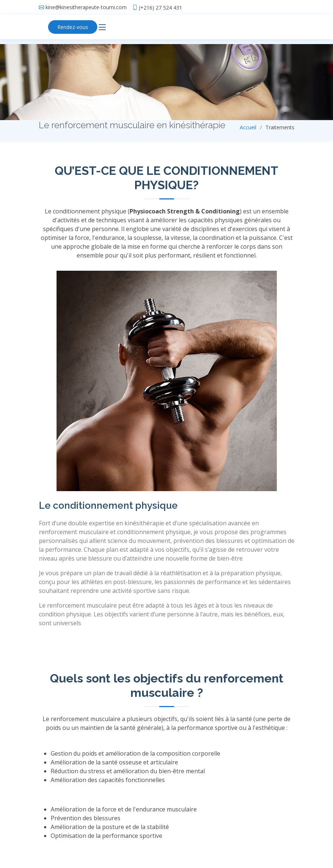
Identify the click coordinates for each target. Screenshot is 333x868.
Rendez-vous (73, 27)
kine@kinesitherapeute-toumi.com (86, 7)
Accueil (248, 127)
